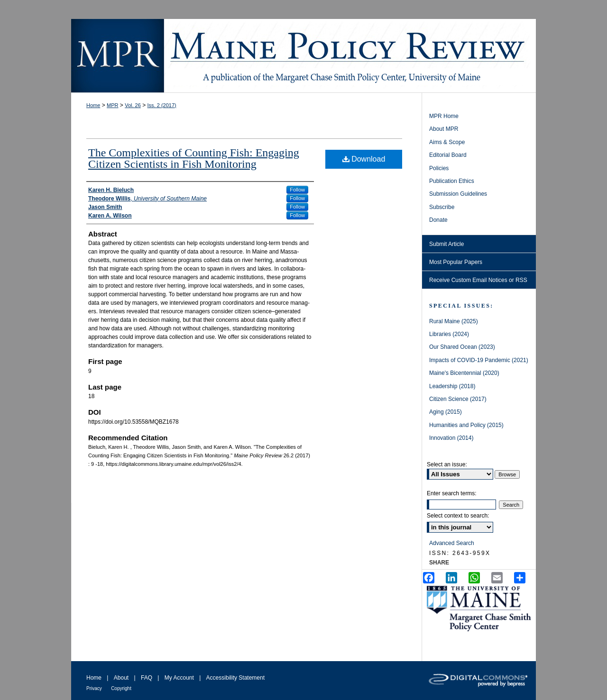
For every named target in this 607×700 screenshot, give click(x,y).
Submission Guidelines (458, 194)
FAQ (147, 678)
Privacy (94, 688)
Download (364, 159)
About (121, 678)
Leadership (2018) (452, 386)
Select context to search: (458, 516)
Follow (297, 190)
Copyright (121, 688)
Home (93, 105)
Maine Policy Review (303, 56)
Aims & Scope (447, 142)
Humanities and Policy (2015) (466, 425)
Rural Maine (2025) (454, 321)
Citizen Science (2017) (458, 399)
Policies (439, 168)
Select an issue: (447, 464)
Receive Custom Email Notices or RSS (478, 280)
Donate (438, 220)
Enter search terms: (452, 493)
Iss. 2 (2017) (162, 105)
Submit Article (446, 244)
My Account (179, 678)
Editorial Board (448, 155)
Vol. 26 (133, 105)
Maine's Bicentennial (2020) (464, 373)
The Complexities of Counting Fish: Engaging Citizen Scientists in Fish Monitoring (194, 158)
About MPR (444, 129)
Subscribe (442, 207)
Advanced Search (452, 543)
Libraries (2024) (449, 334)
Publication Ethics (452, 181)
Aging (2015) (446, 412)
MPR (112, 105)
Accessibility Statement (235, 678)
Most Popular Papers (456, 262)
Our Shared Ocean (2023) (462, 347)
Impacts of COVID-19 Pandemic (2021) (479, 360)
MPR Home (444, 116)
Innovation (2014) (451, 438)
